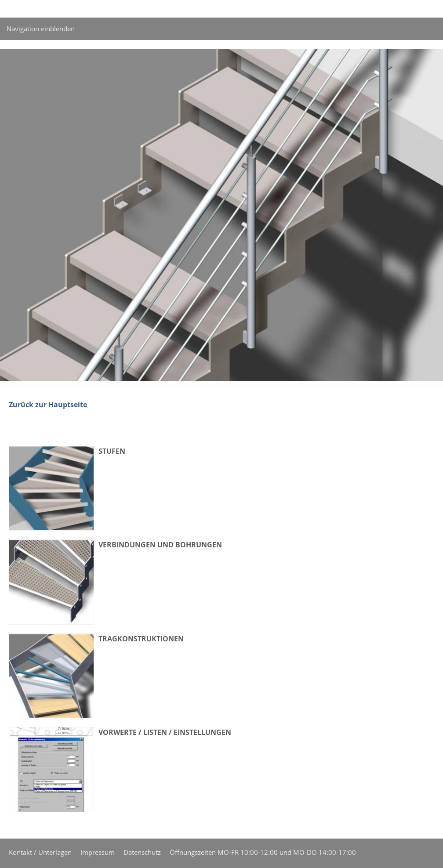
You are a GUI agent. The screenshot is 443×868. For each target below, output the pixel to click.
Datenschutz (142, 852)
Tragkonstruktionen (141, 639)
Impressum (98, 852)
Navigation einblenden (41, 29)
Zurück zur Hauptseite (48, 405)
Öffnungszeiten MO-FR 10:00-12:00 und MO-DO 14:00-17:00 (263, 852)
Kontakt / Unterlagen (40, 852)
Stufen (112, 451)
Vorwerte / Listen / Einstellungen (165, 732)
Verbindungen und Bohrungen (160, 545)
